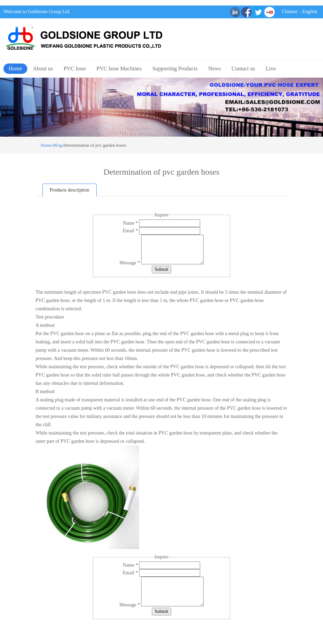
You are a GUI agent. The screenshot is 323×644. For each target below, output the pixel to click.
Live (271, 69)
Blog (57, 145)
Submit (161, 269)
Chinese (290, 12)
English (310, 12)
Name (131, 223)
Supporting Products (175, 69)
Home (15, 69)
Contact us (243, 69)
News (215, 69)
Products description (70, 190)
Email (131, 231)
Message (130, 263)
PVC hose (75, 69)
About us (43, 69)
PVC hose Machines (119, 69)
